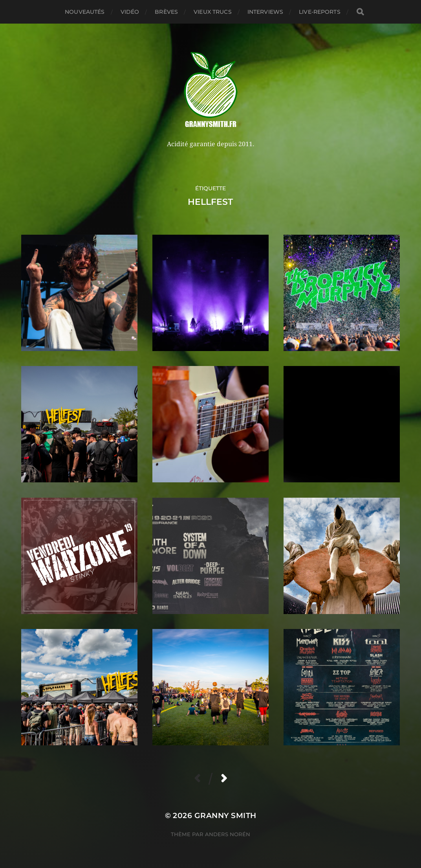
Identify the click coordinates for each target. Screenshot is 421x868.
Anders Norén (228, 834)
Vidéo (130, 12)
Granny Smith (225, 816)
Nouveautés (85, 12)
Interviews (265, 12)
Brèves (166, 12)
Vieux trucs (213, 12)
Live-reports (320, 12)
